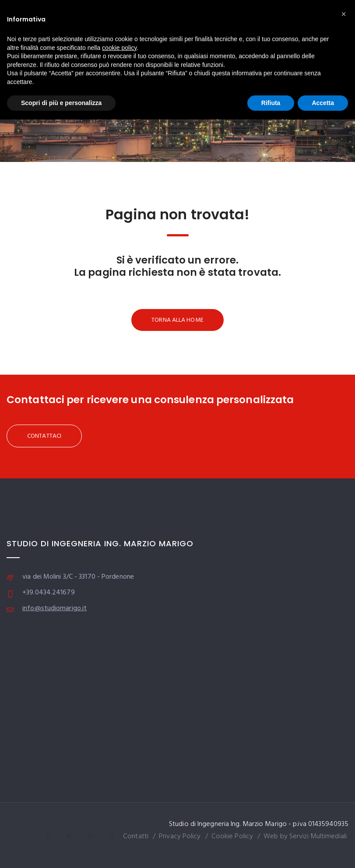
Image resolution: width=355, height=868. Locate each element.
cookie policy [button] (119, 48)
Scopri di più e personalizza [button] (61, 103)
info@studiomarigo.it (54, 608)
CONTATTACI (44, 436)
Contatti (136, 836)
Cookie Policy (232, 836)
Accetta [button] (323, 103)
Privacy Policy (180, 836)
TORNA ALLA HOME (177, 320)
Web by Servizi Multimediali (305, 836)
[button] (344, 14)
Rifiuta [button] (271, 103)
